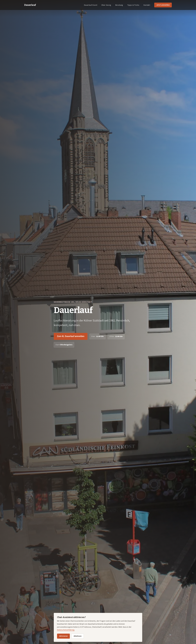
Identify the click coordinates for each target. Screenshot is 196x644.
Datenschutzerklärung (66, 630)
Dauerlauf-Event (91, 5)
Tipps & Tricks (133, 5)
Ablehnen (78, 636)
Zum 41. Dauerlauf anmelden (71, 336)
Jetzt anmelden (163, 5)
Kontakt (147, 5)
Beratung (119, 5)
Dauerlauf (30, 5)
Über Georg (106, 5)
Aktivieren (63, 636)
